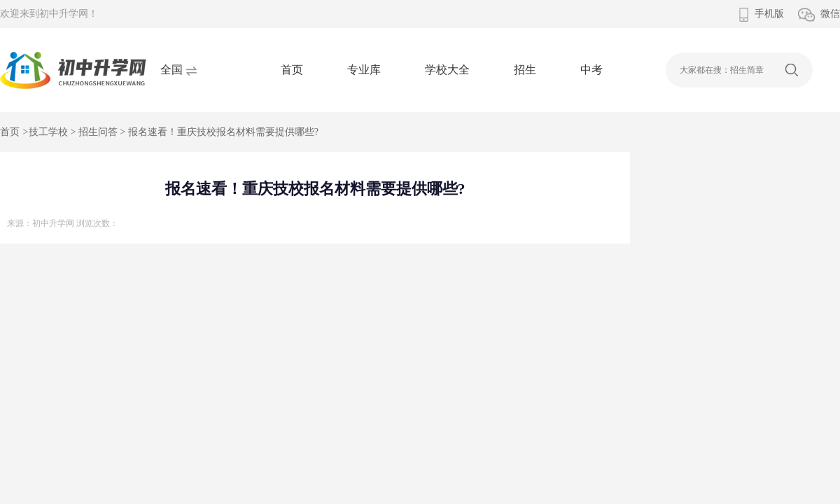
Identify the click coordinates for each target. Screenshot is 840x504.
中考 (591, 70)
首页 (292, 70)
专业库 (364, 70)
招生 (525, 70)
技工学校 (48, 132)
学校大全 (447, 70)
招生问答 (98, 132)
